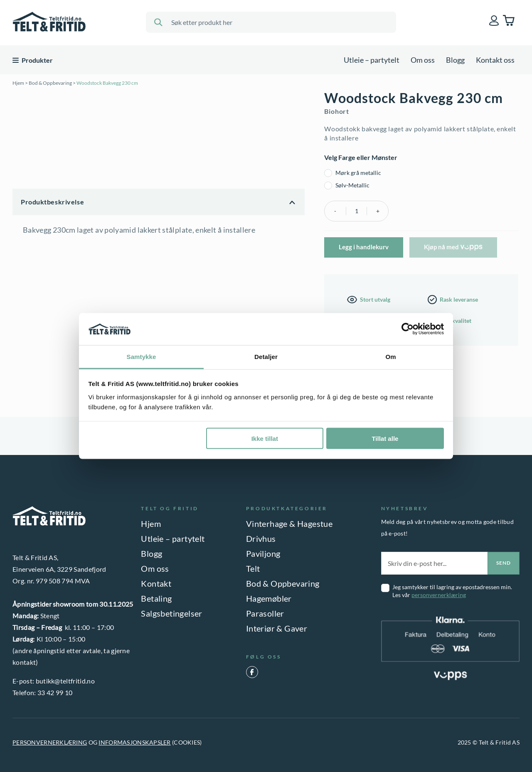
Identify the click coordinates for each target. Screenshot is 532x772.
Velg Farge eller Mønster (361, 157)
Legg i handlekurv (364, 247)
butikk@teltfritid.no (65, 681)
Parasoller (265, 613)
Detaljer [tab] (266, 356)
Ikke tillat (265, 439)
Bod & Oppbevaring (50, 83)
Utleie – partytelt (372, 60)
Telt (253, 568)
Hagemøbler (269, 598)
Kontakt (156, 583)
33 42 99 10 (55, 692)
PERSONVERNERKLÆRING (50, 742)
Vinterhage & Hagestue (289, 524)
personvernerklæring (439, 595)
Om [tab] (390, 356)
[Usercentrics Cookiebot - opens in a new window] (408, 329)
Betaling (156, 598)
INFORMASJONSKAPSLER (134, 742)
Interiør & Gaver (277, 628)
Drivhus (261, 538)
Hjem (18, 83)
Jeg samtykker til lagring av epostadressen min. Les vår (452, 591)
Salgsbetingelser (171, 613)
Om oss (423, 60)
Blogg (455, 60)
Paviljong (263, 553)
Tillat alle (385, 439)
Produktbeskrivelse (52, 202)
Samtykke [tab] (142, 356)
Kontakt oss (495, 60)
